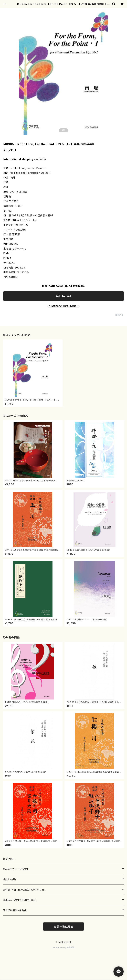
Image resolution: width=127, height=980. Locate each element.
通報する (119, 315)
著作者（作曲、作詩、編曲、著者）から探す (25, 890)
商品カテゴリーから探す (16, 869)
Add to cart (64, 296)
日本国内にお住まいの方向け (63, 306)
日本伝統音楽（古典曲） (15, 910)
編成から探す (10, 879)
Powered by (63, 947)
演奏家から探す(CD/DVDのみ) (20, 900)
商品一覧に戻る (63, 927)
